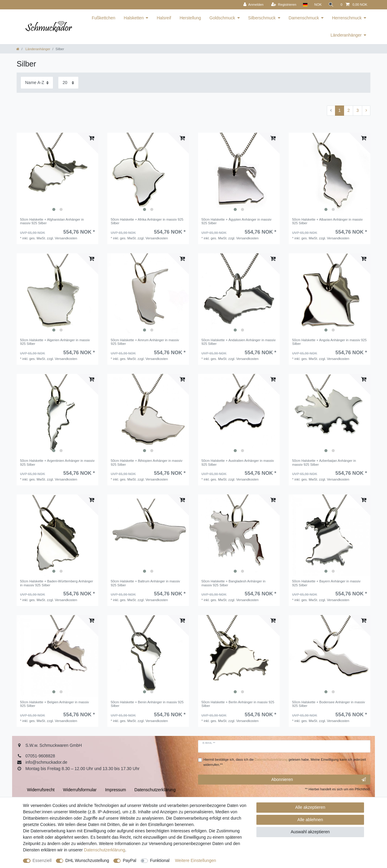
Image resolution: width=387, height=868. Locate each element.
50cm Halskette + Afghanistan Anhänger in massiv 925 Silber (52, 221)
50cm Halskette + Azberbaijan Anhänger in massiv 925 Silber (324, 462)
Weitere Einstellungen (196, 860)
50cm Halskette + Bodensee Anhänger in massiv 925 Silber (328, 704)
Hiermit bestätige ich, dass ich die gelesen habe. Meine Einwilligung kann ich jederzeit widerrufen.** (285, 762)
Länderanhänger (346, 35)
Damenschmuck (304, 18)
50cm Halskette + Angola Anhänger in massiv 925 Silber (329, 342)
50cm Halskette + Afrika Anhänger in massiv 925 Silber (147, 221)
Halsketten (134, 18)
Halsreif (164, 18)
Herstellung (190, 18)
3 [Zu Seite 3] (358, 110)
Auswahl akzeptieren (310, 832)
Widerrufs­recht (41, 790)
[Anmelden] (254, 5)
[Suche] (331, 5)
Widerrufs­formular (80, 790)
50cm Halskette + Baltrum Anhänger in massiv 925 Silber (145, 583)
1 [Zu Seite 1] (340, 110)
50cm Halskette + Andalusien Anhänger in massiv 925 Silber (238, 342)
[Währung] (318, 5)
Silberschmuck (262, 18)
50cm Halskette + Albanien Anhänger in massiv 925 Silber (327, 221)
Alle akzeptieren (310, 807)
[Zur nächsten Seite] (366, 111)
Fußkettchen (103, 18)
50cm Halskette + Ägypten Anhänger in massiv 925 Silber (236, 221)
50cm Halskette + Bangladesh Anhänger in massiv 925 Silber (233, 583)
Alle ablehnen (310, 820)
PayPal (129, 860)
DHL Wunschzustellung (87, 860)
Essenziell (42, 860)
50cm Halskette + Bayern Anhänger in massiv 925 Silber (326, 583)
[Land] (305, 5)
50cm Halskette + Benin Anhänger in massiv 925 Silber (147, 704)
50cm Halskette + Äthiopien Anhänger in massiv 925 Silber (146, 462)
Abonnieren (319, 780)
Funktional (160, 860)
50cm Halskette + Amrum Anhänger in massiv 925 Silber (145, 342)
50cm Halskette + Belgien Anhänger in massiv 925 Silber (54, 704)
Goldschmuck (222, 18)
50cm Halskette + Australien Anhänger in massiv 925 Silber (238, 462)
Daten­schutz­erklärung (105, 850)
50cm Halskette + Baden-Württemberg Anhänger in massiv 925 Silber (57, 583)
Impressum (115, 790)
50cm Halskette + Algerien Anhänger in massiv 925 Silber (55, 342)
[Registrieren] (284, 5)
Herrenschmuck (347, 18)
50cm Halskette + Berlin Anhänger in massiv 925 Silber (238, 704)
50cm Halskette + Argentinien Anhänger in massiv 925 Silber (57, 462)
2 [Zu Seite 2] (349, 110)
